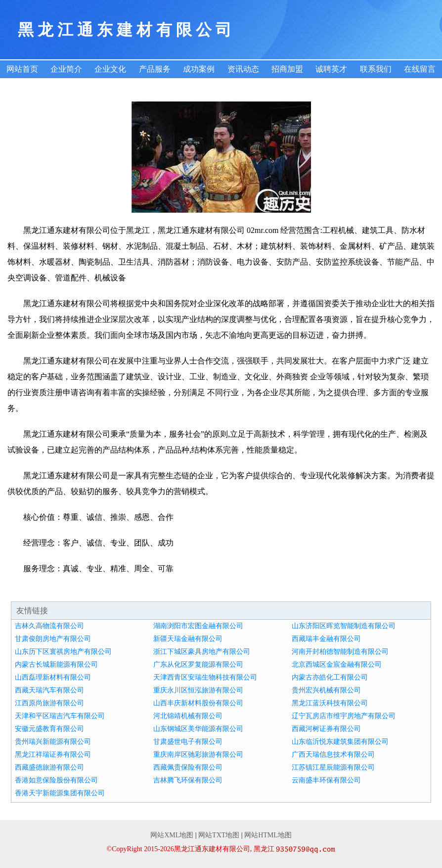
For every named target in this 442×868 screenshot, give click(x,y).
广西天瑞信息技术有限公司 (333, 754)
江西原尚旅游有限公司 (49, 703)
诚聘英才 (331, 69)
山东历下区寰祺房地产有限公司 (63, 652)
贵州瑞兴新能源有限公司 (53, 742)
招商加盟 (287, 69)
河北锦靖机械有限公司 (188, 716)
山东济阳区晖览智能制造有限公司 (344, 626)
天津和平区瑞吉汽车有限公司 (60, 716)
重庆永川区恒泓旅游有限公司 (198, 690)
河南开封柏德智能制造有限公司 (340, 652)
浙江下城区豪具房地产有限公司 (202, 652)
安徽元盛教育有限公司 (49, 729)
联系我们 (376, 69)
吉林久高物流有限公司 (49, 626)
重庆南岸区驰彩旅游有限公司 (198, 754)
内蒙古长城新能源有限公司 (56, 664)
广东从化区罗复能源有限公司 (198, 664)
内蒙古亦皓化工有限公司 (330, 677)
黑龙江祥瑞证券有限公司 (53, 754)
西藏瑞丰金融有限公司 (326, 639)
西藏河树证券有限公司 (326, 729)
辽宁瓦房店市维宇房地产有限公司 (344, 716)
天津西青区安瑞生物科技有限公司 (205, 677)
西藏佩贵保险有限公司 (188, 767)
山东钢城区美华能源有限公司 (198, 729)
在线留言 (420, 69)
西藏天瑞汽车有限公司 (49, 690)
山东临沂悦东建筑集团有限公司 (340, 742)
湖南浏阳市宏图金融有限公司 (198, 626)
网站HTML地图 (268, 835)
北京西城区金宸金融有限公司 (337, 664)
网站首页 (22, 69)
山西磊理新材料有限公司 (53, 677)
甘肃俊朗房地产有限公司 (53, 639)
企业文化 (110, 69)
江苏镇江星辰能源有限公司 (333, 767)
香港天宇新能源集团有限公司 (60, 793)
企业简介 (66, 69)
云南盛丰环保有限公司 (326, 780)
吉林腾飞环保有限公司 (188, 780)
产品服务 (155, 69)
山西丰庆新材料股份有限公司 (198, 703)
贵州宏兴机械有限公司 (326, 690)
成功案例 (199, 69)
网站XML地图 (172, 835)
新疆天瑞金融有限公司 (188, 639)
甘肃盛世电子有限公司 (188, 742)
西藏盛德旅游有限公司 (49, 767)
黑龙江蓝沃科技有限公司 (330, 703)
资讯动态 (243, 69)
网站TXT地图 (219, 835)
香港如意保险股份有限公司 (56, 780)
